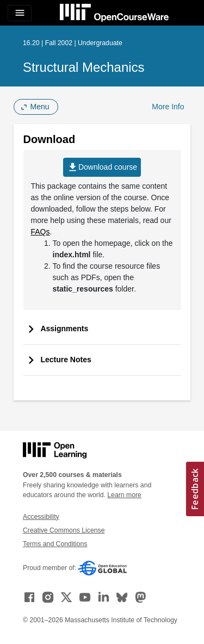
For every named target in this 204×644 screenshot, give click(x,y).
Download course (102, 167)
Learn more (124, 495)
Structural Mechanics (84, 67)
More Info (168, 107)
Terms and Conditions (55, 544)
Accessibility (41, 517)
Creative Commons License (64, 530)
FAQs (41, 232)
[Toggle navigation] (20, 13)
